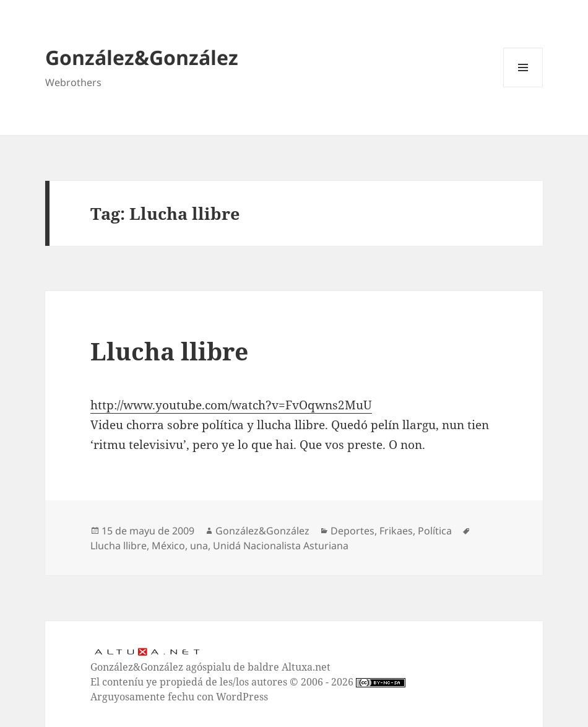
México (168, 546)
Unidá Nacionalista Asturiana (281, 546)
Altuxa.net (306, 667)
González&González (142, 57)
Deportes (352, 531)
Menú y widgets (523, 87)
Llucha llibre (169, 351)
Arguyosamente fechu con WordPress (179, 697)
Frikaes (396, 531)
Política (435, 531)
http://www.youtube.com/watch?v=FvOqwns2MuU (231, 405)
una (199, 546)
